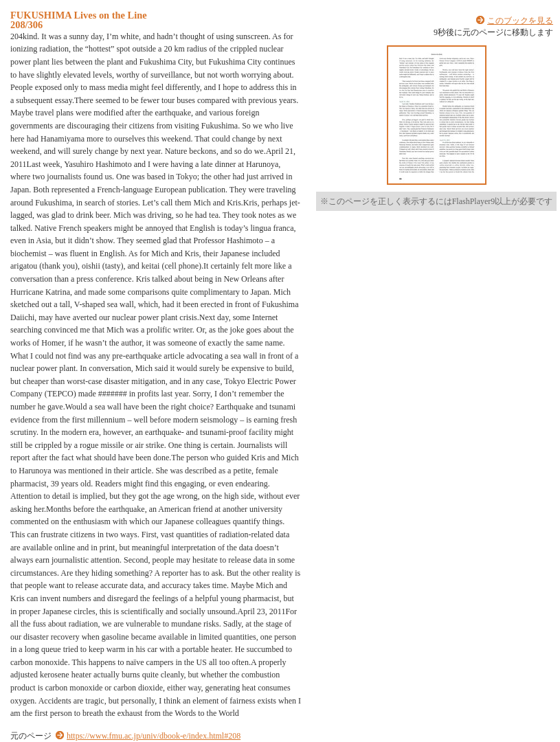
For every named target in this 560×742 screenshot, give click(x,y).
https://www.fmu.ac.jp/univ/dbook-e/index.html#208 (154, 736)
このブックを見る (520, 21)
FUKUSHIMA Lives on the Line (79, 15)
